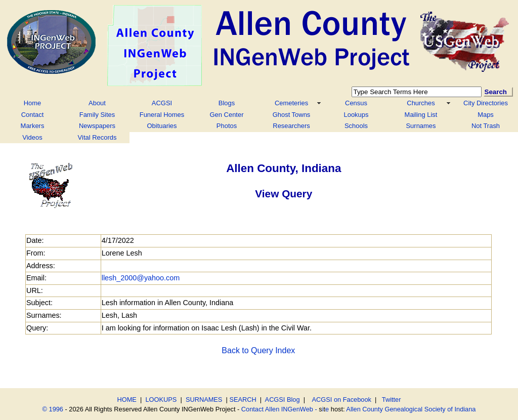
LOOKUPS (161, 400)
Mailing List (421, 115)
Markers (33, 126)
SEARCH (243, 400)
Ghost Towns (292, 115)
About (97, 103)
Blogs (227, 103)
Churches (421, 103)
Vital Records (97, 137)
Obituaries (162, 126)
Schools (356, 126)
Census (356, 103)
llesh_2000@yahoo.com (141, 278)
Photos (227, 126)
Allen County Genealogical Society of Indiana (411, 409)
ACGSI (162, 103)
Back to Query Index (258, 350)
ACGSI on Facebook (340, 400)
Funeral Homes (162, 115)
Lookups (356, 115)
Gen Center (227, 115)
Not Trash (486, 126)
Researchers (291, 126)
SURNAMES (204, 400)
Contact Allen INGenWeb (277, 409)
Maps (486, 115)
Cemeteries (291, 103)
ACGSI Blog (283, 400)
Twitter (392, 400)
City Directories (486, 103)
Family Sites (97, 115)
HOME (127, 400)
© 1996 (53, 409)
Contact (33, 115)
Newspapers (97, 126)
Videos (32, 137)
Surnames (421, 126)
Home (33, 103)
